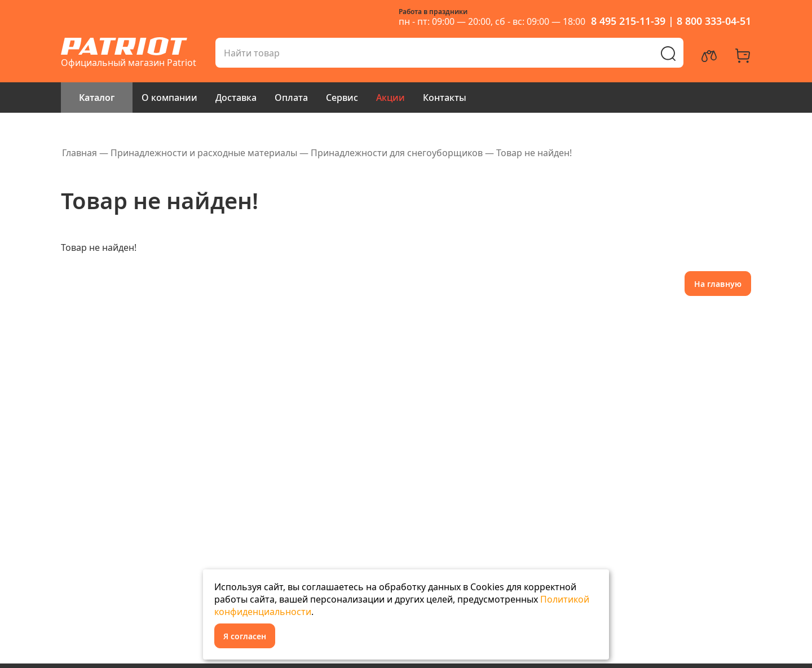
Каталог (97, 98)
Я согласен (245, 636)
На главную (718, 284)
